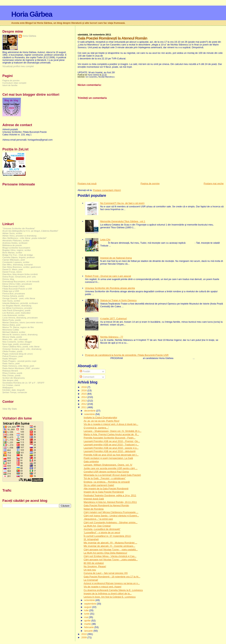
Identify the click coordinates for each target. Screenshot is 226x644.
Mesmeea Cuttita (11, 330)
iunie (87, 614)
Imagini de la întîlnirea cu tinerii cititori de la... (108, 593)
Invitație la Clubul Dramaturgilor (100, 417)
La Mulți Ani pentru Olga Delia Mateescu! (105, 553)
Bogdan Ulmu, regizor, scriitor (17, 250)
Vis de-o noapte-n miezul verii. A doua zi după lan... (111, 424)
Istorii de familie (10, 85)
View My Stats (10, 409)
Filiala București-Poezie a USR (17, 289)
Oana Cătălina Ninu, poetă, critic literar (21, 346)
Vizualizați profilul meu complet (18, 66)
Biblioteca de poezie (12, 245)
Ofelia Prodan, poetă (12, 351)
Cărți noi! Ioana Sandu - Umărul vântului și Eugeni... (111, 516)
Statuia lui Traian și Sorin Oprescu (118, 300)
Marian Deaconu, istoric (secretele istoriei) (23, 322)
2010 (84, 634)
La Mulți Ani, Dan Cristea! (97, 526)
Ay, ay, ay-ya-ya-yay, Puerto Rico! (101, 421)
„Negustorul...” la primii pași (98, 519)
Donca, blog (8, 279)
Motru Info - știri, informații (15, 339)
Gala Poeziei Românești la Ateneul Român (106, 505)
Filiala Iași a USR (11, 291)
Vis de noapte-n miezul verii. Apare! (102, 587)
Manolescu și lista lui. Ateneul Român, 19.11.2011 (110, 502)
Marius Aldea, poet (11, 325)
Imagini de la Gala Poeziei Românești (104, 492)
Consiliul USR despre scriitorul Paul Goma (106, 472)
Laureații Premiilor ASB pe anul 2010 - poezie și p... (111, 448)
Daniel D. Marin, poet (13, 269)
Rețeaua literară (10, 371)
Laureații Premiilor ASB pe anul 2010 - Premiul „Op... (112, 441)
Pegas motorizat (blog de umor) (18, 354)
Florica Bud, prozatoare (14, 293)
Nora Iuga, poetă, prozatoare (16, 344)
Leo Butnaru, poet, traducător (16, 313)
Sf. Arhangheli (91, 539)
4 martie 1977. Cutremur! (114, 318)
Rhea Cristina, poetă (12, 373)
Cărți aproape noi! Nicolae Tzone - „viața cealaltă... (111, 550)
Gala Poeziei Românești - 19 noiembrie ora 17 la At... (112, 577)
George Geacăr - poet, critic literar (19, 298)
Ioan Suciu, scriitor (11, 301)
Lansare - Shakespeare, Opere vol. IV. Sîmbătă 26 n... (112, 431)
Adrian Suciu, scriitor (12, 233)
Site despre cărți (10, 380)
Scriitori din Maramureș (14, 378)
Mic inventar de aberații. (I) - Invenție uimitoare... (109, 546)
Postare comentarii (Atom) (107, 190)
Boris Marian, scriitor (12, 252)
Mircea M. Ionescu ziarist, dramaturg (20, 334)
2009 (84, 637)
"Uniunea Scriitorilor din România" (19, 228)
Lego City (105, 239)
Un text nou (90, 570)
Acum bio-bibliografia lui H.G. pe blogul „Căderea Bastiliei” (30, 231)
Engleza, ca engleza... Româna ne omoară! (107, 482)
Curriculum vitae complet (14, 83)
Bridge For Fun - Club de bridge (18, 255)
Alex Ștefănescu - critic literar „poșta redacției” (25, 238)
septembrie (90, 604)
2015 (84, 394)
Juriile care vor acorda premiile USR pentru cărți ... (111, 468)
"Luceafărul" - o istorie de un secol (102, 532)
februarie (89, 627)
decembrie (90, 411)
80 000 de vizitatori (94, 563)
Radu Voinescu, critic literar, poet (18, 366)
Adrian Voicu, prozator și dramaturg (19, 236)
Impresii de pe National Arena (116, 258)
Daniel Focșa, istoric (12, 272)
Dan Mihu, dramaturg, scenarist (17, 265)
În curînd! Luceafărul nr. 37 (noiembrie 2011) (107, 536)
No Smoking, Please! (95, 566)
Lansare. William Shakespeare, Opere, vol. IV (108, 465)
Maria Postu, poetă (11, 320)
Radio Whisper (10, 359)
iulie (87, 610)
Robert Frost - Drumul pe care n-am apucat (108, 276)
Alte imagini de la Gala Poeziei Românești (106, 489)
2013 (84, 401)
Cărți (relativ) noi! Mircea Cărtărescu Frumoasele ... (111, 512)
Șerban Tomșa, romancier (15, 392)
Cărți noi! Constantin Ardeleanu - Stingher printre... (111, 522)
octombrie (90, 600)
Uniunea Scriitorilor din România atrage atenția (110, 288)
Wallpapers (8, 387)
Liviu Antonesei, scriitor (14, 315)
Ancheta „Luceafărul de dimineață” (102, 529)
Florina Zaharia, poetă (13, 296)
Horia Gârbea (32, 14)
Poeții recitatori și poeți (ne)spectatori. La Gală (108, 458)
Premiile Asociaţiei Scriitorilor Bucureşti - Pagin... (109, 438)
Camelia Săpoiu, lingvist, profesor (19, 257)
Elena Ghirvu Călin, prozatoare (17, 284)
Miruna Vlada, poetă (12, 337)
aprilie (88, 621)
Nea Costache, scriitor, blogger (17, 342)
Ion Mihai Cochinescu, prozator (17, 308)
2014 (84, 397)
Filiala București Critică (13, 286)
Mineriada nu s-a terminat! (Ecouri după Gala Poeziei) (112, 475)
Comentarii (87, 377)
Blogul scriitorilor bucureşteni (16, 248)
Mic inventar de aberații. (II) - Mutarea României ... (110, 543)
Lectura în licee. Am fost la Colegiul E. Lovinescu (110, 597)
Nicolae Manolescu (107, 77)
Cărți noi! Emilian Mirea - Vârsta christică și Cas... (110, 556)
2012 (84, 404)
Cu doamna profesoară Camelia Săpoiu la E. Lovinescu (113, 590)
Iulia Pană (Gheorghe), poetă (16, 310)
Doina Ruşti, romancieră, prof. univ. (19, 277)
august (88, 607)
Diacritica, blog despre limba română (20, 274)
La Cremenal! (91, 580)
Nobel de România (94, 509)
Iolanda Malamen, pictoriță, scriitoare (20, 303)
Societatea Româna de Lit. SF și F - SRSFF (23, 383)
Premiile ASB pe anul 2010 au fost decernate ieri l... (111, 455)
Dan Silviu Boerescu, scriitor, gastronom (22, 267)
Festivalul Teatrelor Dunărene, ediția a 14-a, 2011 (110, 495)
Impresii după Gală (94, 499)
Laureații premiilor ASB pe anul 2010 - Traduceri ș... (111, 445)
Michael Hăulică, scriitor (14, 332)
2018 (84, 387)
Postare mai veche (214, 183)
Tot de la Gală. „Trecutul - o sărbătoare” (105, 478)
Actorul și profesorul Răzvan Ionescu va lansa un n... (112, 583)
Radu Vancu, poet (11, 363)
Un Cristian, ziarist (11, 385)
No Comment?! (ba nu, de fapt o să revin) (122, 203)
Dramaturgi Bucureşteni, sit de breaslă (21, 281)
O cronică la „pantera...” (96, 428)
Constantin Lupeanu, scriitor (16, 262)
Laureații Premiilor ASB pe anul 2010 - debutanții (109, 451)
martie (88, 624)
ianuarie (89, 631)
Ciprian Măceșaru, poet (14, 260)
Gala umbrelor (91, 461)
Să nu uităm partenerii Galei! (99, 485)
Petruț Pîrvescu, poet (12, 356)
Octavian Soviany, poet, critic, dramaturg (22, 349)
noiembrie (90, 414)
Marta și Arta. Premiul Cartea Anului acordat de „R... (111, 434)
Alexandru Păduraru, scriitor (16, 240)
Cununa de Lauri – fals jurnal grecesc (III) (106, 573)
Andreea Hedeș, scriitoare (15, 243)
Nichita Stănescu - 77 (112, 337)
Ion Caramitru (91, 77)
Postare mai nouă (87, 183)
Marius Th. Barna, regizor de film (18, 327)
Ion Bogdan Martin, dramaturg (17, 305)
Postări (85, 371)
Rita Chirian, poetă (11, 375)
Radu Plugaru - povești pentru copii (19, 361)
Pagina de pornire (150, 183)
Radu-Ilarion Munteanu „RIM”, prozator (21, 368)
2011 (84, 407)
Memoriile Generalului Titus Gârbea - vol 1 (123, 221)
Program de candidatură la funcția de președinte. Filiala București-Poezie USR (127, 355)
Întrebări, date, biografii (14, 390)
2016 (84, 390)
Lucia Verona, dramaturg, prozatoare (20, 318)
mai (86, 617)
